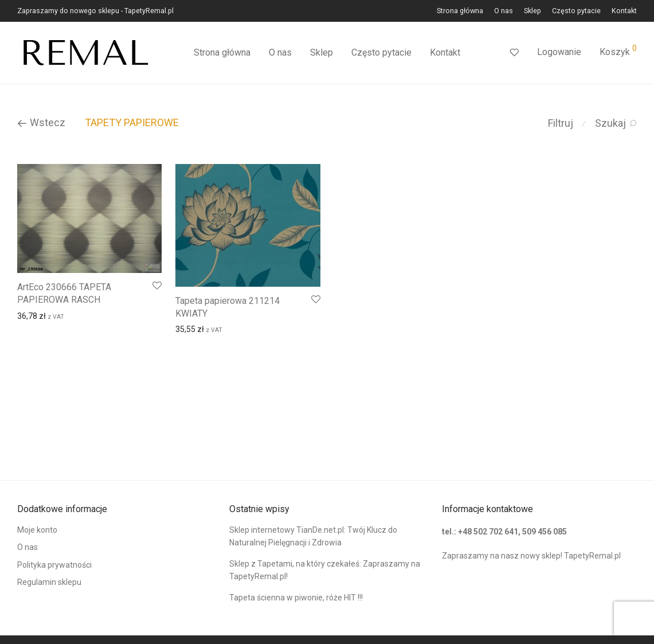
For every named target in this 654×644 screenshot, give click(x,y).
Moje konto (37, 530)
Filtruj (561, 123)
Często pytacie (576, 11)
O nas (504, 11)
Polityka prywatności (54, 565)
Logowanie (559, 52)
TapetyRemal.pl (592, 556)
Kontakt (624, 11)
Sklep (532, 11)
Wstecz (41, 122)
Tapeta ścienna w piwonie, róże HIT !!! (296, 598)
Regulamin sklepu (49, 582)
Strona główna (460, 11)
